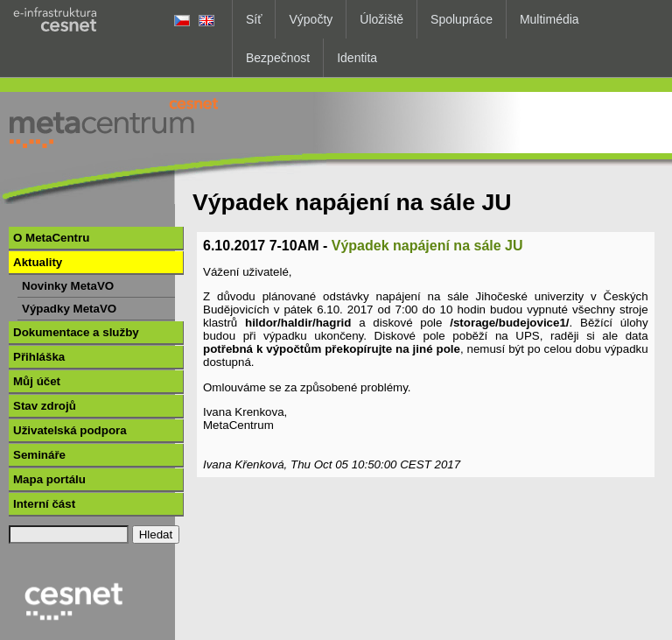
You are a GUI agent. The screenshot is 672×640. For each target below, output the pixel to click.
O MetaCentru (51, 238)
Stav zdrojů (45, 406)
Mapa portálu (49, 479)
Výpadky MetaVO (69, 309)
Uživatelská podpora (70, 430)
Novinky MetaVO (68, 286)
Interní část (44, 504)
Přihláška (39, 357)
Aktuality (38, 262)
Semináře (39, 455)
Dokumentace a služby (76, 332)
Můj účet (37, 381)
